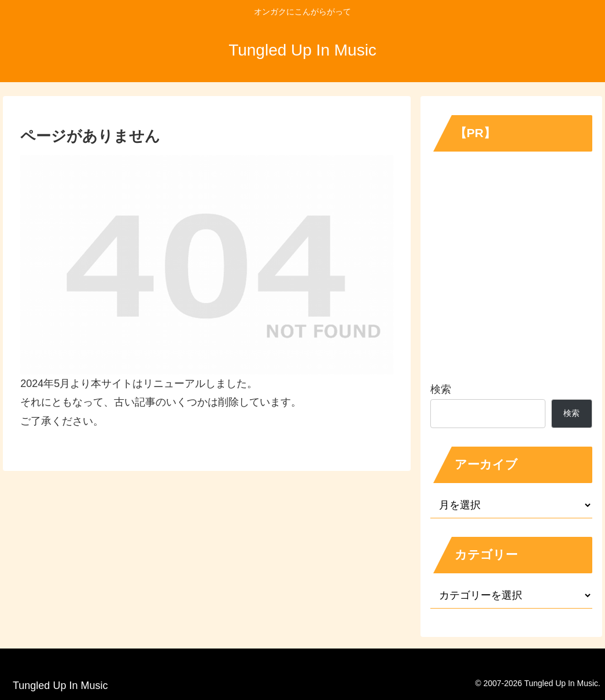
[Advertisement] (511, 270)
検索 (441, 389)
